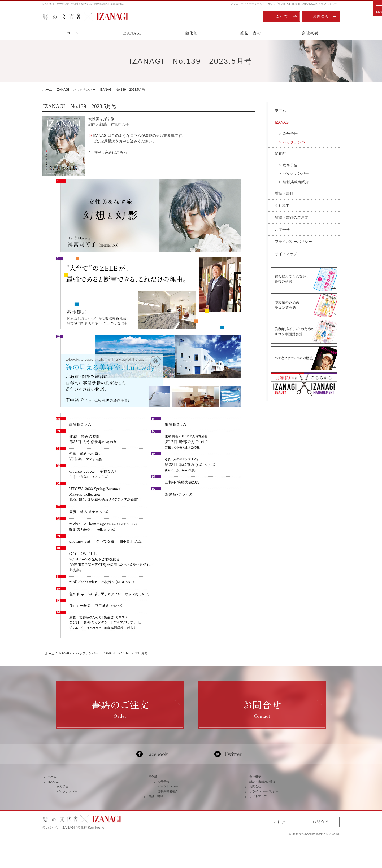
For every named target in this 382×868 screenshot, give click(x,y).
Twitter (228, 754)
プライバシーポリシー (293, 241)
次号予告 (290, 133)
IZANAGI (282, 122)
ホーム (280, 110)
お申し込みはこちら (110, 152)
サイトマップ (286, 253)
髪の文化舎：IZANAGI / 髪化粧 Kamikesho (73, 841)
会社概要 (282, 205)
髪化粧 (280, 153)
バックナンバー (296, 142)
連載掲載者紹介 (296, 182)
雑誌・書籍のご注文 (292, 217)
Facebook (154, 754)
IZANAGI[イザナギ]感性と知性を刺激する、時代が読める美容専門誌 (83, 4)
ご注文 (282, 16)
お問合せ (282, 229)
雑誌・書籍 (284, 193)
